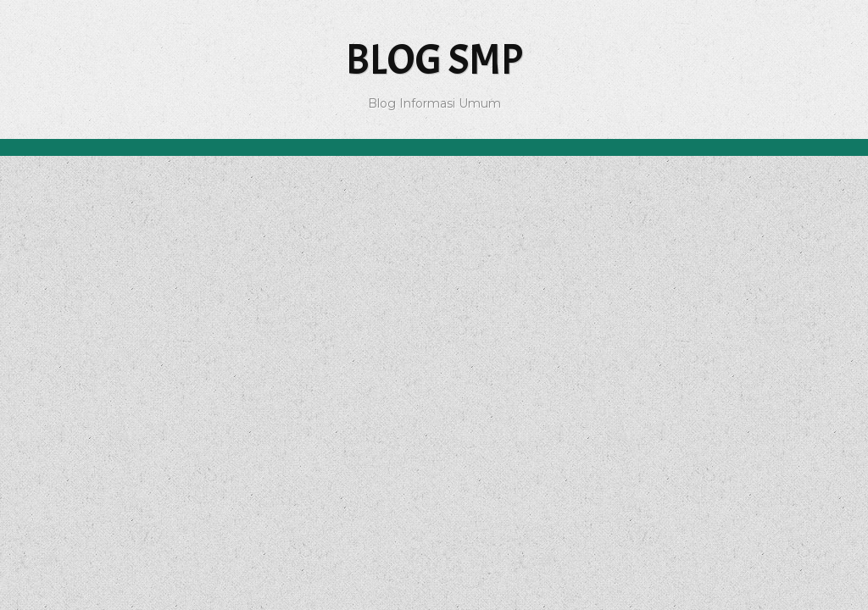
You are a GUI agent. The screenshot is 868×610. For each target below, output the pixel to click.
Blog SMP (434, 60)
